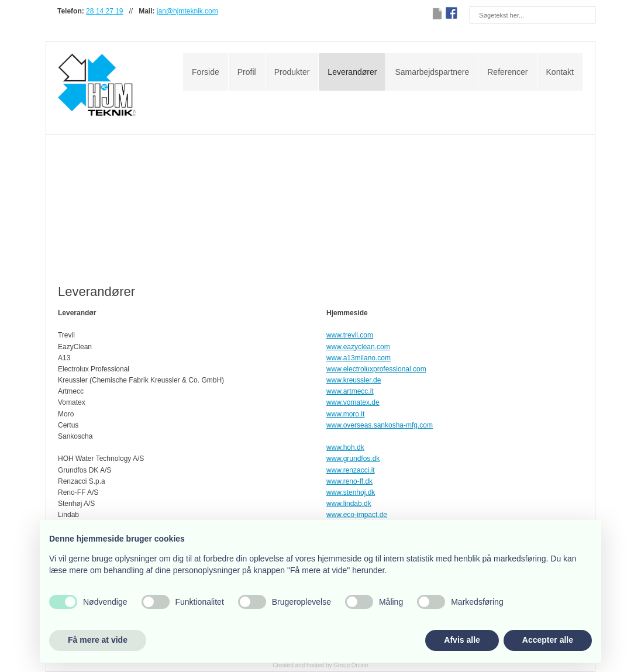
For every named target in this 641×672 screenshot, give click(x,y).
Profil (247, 72)
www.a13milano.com (359, 358)
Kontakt (560, 72)
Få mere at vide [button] (98, 640)
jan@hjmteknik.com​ (187, 11)
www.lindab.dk (349, 504)
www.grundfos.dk (353, 459)
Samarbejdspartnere (432, 72)
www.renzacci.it (351, 470)
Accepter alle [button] (548, 640)
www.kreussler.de (354, 380)
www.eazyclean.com (358, 347)
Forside (206, 72)
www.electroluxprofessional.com (376, 369)
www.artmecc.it (350, 391)
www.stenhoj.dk (351, 492)
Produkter (292, 72)
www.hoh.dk (345, 447)
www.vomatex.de (353, 402)
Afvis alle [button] (462, 640)
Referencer (507, 72)
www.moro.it (345, 414)
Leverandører (352, 72)
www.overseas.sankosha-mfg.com (380, 425)
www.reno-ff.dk (349, 481)
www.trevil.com (350, 335)
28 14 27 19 (104, 11)
